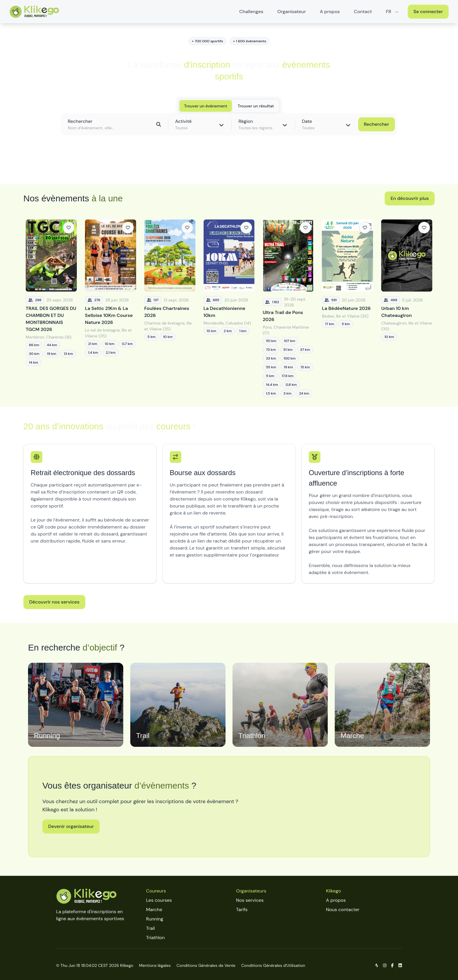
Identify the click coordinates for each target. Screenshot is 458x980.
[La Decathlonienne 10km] (229, 308)
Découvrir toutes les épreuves (229, 167)
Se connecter (428, 12)
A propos (330, 12)
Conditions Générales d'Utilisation (273, 965)
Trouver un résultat (256, 106)
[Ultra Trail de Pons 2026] (288, 308)
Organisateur (292, 12)
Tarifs (242, 910)
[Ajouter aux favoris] (69, 228)
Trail (150, 928)
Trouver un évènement (205, 106)
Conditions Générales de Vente (206, 965)
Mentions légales (155, 965)
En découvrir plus (410, 198)
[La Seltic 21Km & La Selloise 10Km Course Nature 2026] (111, 308)
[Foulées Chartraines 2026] (170, 308)
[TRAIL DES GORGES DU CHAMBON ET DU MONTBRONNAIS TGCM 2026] (51, 308)
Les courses (159, 900)
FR (393, 12)
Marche (154, 910)
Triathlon (155, 938)
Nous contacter (343, 910)
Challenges (251, 12)
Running (155, 919)
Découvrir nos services (54, 602)
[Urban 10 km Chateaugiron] (407, 308)
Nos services (250, 900)
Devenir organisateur (71, 826)
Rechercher (377, 124)
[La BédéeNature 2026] (347, 308)
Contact (363, 12)
